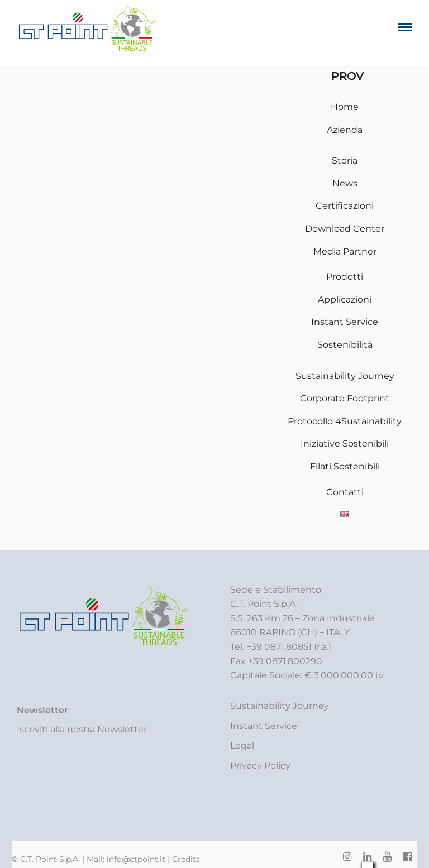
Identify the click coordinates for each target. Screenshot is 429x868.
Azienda (345, 130)
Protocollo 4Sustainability (345, 421)
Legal (242, 745)
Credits (186, 859)
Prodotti (345, 277)
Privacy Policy (260, 766)
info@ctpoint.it (137, 859)
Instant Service (345, 322)
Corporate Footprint (345, 398)
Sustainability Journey (345, 376)
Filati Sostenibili (345, 466)
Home (345, 107)
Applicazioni (345, 299)
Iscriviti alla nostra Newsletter (82, 729)
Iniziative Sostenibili (345, 443)
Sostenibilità (345, 345)
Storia (345, 160)
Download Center (345, 229)
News (345, 183)
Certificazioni (345, 206)
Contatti (345, 492)
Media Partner (345, 251)
